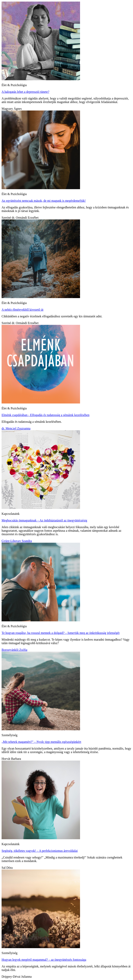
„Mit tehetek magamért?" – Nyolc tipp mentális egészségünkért (41, 742)
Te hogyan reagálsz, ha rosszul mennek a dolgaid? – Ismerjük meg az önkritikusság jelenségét (61, 633)
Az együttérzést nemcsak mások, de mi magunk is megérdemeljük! (44, 201)
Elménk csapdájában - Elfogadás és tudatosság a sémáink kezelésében (46, 415)
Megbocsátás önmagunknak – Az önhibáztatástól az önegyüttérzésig (44, 520)
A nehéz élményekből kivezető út (22, 310)
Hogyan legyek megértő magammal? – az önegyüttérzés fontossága (44, 960)
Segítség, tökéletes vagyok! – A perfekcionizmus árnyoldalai (40, 851)
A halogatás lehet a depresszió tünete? (25, 92)
